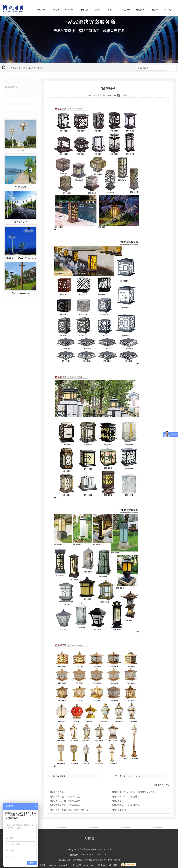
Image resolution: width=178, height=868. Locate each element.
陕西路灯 (119, 801)
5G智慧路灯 (20, 187)
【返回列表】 (159, 785)
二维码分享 (126, 95)
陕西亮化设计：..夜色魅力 (127, 796)
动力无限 (113, 865)
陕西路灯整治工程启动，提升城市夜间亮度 (135, 792)
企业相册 (38, 68)
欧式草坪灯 (62, 776)
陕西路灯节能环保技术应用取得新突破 (71, 810)
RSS (86, 865)
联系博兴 (168, 10)
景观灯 (99, 10)
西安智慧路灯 (20, 222)
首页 (19, 68)
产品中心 (126, 10)
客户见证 (12, 104)
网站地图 (77, 865)
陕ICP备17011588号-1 (59, 865)
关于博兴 (55, 10)
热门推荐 (12, 113)
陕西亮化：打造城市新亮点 (128, 805)
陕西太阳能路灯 (123, 810)
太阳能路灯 (84, 10)
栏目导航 (27, 68)
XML (93, 865)
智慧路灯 (112, 10)
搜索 (171, 68)
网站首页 (41, 10)
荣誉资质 (154, 10)
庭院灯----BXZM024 (20, 293)
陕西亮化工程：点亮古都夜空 (67, 805)
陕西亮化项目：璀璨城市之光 (67, 796)
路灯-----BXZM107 (132, 776)
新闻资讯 (140, 10)
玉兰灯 (20, 151)
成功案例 (69, 10)
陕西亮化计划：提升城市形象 (67, 801)
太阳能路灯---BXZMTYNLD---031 (20, 258)
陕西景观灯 (59, 792)
